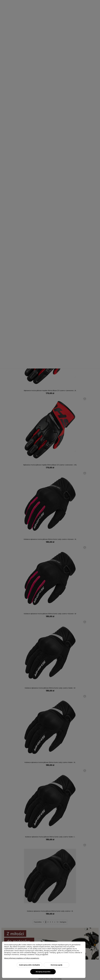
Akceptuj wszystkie (43, 972)
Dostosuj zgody (57, 965)
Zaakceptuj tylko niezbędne (29, 965)
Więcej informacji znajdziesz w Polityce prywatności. (22, 958)
